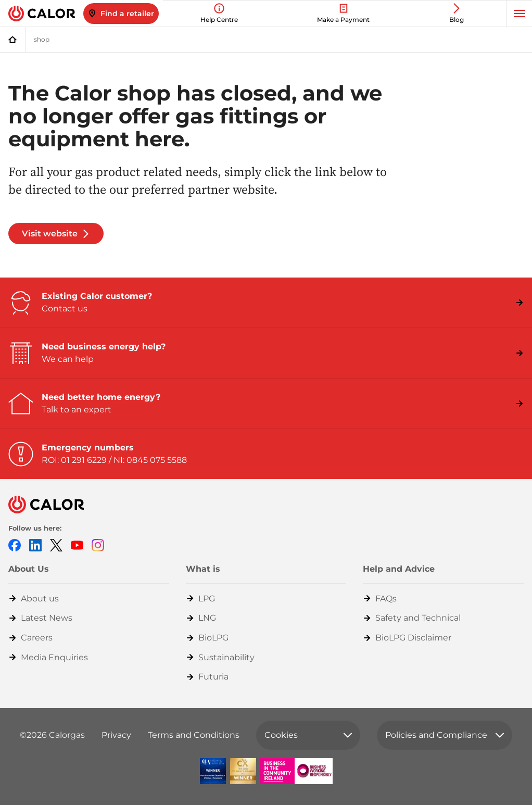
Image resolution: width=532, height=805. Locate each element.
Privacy (116, 735)
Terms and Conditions (194, 735)
